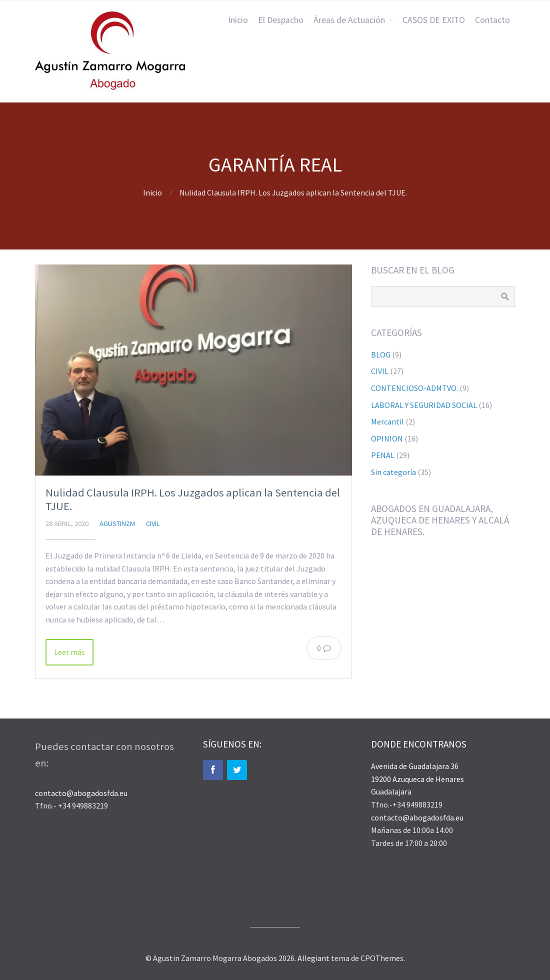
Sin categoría (393, 472)
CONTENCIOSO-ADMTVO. (414, 388)
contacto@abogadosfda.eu (81, 793)
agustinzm (117, 523)
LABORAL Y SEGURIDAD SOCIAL (424, 405)
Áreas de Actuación (349, 20)
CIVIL (153, 523)
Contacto (492, 20)
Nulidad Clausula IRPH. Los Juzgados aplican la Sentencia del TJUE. (193, 499)
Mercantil (387, 421)
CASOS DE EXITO (434, 20)
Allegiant (313, 958)
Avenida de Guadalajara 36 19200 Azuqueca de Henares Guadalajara (417, 779)
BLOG (381, 354)
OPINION (387, 438)
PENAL (383, 455)
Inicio (238, 20)
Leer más (69, 652)
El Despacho (281, 20)
